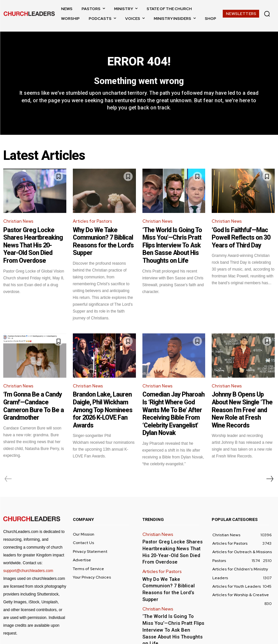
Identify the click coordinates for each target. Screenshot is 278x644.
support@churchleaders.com (28, 544)
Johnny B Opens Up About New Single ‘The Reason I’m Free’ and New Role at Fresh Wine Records (240, 393)
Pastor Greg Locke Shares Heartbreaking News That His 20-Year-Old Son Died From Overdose (33, 241)
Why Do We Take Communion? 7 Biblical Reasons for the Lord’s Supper (104, 238)
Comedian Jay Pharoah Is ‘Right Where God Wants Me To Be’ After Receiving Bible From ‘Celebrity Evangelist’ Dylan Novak (174, 396)
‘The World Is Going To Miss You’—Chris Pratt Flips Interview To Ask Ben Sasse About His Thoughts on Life (170, 241)
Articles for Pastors (92, 224)
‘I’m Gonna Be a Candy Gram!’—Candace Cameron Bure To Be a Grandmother (34, 390)
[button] (267, 14)
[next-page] (270, 452)
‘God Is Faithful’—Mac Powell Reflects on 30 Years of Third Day (241, 238)
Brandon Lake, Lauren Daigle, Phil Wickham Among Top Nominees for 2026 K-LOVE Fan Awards (102, 393)
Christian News (18, 224)
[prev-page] (8, 452)
